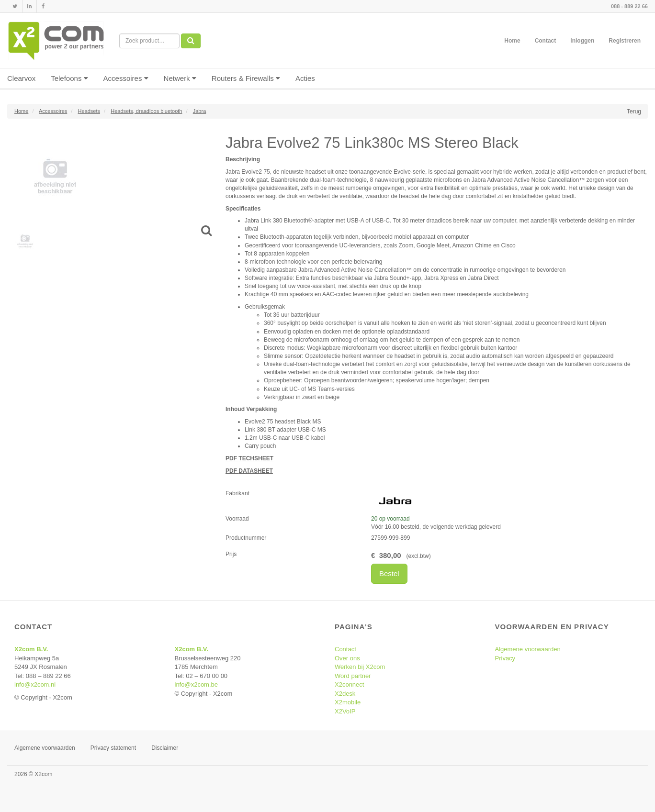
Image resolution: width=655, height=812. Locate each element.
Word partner (353, 676)
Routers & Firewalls (246, 78)
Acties (305, 78)
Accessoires (126, 78)
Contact (546, 41)
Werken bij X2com (360, 667)
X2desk (345, 694)
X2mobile (348, 702)
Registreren (625, 41)
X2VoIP (345, 711)
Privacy (505, 658)
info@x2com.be (197, 684)
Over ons (347, 658)
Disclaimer (165, 748)
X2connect (349, 684)
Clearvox (21, 78)
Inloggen (582, 41)
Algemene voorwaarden (528, 649)
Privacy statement (113, 748)
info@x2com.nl (35, 684)
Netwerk (180, 78)
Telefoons (69, 78)
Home (512, 41)
